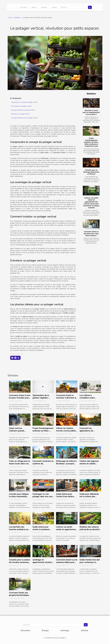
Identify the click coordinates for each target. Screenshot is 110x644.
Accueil (10, 17)
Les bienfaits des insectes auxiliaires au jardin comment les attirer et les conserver (19, 531)
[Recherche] (74, 7)
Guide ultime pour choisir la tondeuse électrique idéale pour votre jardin (42, 531)
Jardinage (44, 7)
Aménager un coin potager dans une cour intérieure (43, 497)
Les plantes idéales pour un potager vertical (24, 118)
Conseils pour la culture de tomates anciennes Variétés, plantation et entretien (20, 564)
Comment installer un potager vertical (23, 110)
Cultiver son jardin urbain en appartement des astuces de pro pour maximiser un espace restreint (91, 203)
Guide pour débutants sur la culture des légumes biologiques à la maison (90, 498)
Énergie (34, 7)
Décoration (24, 7)
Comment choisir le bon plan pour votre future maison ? (91, 234)
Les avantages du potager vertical (21, 106)
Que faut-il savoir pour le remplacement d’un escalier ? (91, 112)
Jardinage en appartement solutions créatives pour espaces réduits (43, 564)
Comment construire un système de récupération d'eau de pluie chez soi (43, 465)
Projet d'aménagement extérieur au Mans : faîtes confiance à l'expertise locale (91, 142)
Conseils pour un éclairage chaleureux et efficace (91, 172)
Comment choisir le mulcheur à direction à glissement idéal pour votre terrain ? (66, 399)
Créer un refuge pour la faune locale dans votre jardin (20, 464)
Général (54, 7)
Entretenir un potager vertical (20, 114)
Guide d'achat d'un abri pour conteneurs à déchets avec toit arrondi (90, 564)
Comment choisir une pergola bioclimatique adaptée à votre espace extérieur (19, 597)
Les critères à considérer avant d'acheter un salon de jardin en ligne (89, 399)
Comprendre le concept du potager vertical (24, 102)
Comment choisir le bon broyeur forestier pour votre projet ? (20, 398)
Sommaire (17, 98)
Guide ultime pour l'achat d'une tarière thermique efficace (65, 497)
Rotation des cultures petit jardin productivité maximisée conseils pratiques (90, 531)
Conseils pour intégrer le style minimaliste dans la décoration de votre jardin (19, 498)
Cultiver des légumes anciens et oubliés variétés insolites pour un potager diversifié (89, 465)
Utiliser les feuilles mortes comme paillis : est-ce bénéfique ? (66, 431)
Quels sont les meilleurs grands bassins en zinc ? (17, 431)
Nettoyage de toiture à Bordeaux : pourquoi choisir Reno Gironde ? (66, 464)
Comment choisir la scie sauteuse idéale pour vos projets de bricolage (67, 564)
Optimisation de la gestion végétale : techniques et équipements (41, 399)
